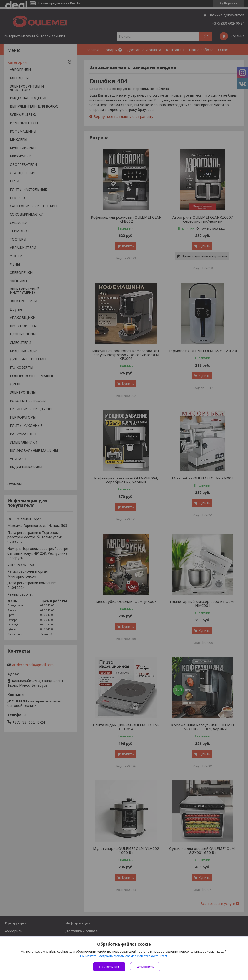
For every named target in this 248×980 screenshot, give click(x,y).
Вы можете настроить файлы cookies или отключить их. (122, 956)
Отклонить (145, 967)
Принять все (109, 967)
